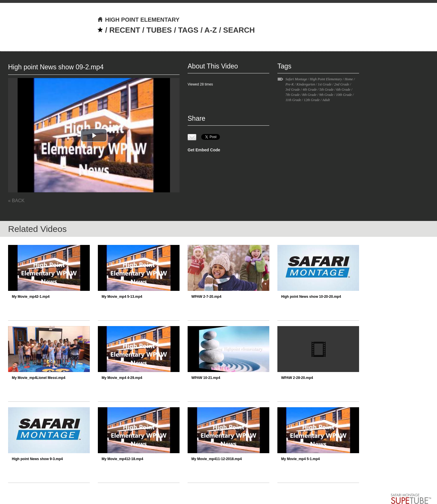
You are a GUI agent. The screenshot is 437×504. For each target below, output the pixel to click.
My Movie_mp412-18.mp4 (122, 459)
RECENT (125, 30)
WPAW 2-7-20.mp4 (206, 297)
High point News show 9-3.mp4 (37, 459)
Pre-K (290, 84)
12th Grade (312, 100)
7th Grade (293, 95)
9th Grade (326, 95)
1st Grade (325, 84)
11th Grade (293, 100)
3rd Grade (293, 90)
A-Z (211, 30)
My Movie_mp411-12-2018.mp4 (217, 459)
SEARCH (239, 30)
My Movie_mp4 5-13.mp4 (122, 297)
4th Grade (310, 90)
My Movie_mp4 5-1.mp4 (300, 459)
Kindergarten (306, 84)
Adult (326, 100)
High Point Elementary (326, 79)
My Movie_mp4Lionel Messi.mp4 (39, 378)
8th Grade (309, 95)
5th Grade (327, 90)
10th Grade (344, 95)
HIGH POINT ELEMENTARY (138, 20)
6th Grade (343, 90)
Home (349, 79)
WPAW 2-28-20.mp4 (297, 378)
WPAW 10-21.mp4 (206, 378)
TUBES (159, 30)
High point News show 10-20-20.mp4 (311, 297)
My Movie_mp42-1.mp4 (31, 297)
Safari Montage (296, 79)
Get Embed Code (204, 150)
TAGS (188, 30)
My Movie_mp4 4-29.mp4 (122, 378)
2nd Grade (342, 84)
